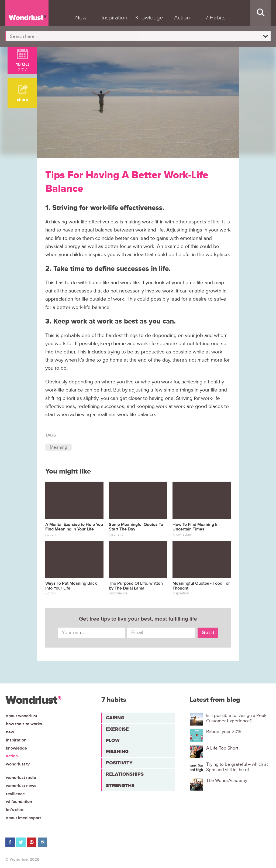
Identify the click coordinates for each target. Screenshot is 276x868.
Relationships (125, 774)
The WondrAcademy (227, 781)
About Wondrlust (22, 716)
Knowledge (16, 748)
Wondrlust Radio (21, 778)
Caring (115, 718)
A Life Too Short (222, 748)
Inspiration (16, 740)
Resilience (15, 794)
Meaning (58, 447)
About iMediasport (23, 818)
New (10, 732)
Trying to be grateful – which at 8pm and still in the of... (237, 767)
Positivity (119, 763)
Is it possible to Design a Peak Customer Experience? (236, 718)
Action (12, 756)
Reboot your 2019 (224, 732)
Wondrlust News (21, 786)
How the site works (24, 724)
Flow (113, 740)
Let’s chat (15, 810)
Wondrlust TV (18, 764)
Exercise (117, 729)
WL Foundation (19, 802)
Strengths (120, 785)
